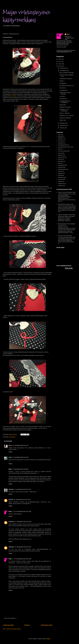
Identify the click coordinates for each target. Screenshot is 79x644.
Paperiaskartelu (62, 169)
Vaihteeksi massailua (65, 107)
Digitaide (60, 137)
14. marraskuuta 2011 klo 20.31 (23, 547)
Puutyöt (60, 171)
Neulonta (60, 161)
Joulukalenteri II (64, 90)
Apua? (60, 135)
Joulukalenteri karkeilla (65, 79)
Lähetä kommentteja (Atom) (13, 629)
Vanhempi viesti (47, 625)
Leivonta (60, 153)
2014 (60, 59)
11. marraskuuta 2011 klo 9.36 (20, 457)
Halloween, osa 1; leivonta (66, 116)
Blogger (48, 639)
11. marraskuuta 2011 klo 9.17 (20, 445)
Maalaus (60, 155)
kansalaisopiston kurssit (64, 147)
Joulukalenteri (63, 99)
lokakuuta (63, 123)
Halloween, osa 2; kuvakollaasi (64, 110)
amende (11, 500)
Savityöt (60, 175)
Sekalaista (61, 177)
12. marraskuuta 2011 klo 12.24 (22, 500)
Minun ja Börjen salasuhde (66, 73)
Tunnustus (62, 96)
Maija (10, 469)
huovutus (60, 141)
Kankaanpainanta (63, 145)
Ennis (10, 445)
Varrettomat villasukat (65, 118)
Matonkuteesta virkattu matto (66, 204)
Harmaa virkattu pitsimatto (65, 236)
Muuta (60, 159)
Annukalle (13, 96)
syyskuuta (63, 125)
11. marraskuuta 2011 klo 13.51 (23, 489)
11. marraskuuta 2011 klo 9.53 (20, 469)
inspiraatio (61, 143)
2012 (60, 64)
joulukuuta (63, 68)
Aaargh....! (62, 81)
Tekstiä (60, 182)
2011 (60, 66)
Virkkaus (60, 186)
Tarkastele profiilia (61, 47)
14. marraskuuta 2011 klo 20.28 (23, 522)
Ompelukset (12, 437)
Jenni (10, 457)
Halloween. (61, 139)
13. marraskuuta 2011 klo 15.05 (23, 511)
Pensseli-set (63, 88)
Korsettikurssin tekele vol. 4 (67, 86)
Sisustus (60, 179)
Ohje (59, 163)
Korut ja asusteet (62, 151)
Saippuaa (60, 173)
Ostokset (60, 167)
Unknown (11, 522)
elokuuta (62, 128)
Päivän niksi (63, 120)
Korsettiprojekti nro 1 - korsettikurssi (65, 102)
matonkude (61, 157)
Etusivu (27, 625)
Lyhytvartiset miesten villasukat (65, 93)
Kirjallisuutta (63, 105)
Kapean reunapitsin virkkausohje (67, 215)
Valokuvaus (61, 184)
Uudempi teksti (8, 625)
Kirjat (59, 149)
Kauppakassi (63, 83)
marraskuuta (63, 71)
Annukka (11, 489)
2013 (60, 62)
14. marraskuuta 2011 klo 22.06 (23, 559)
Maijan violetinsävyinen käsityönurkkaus (26, 16)
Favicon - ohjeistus (64, 113)
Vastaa (10, 452)
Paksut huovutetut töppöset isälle (67, 192)
